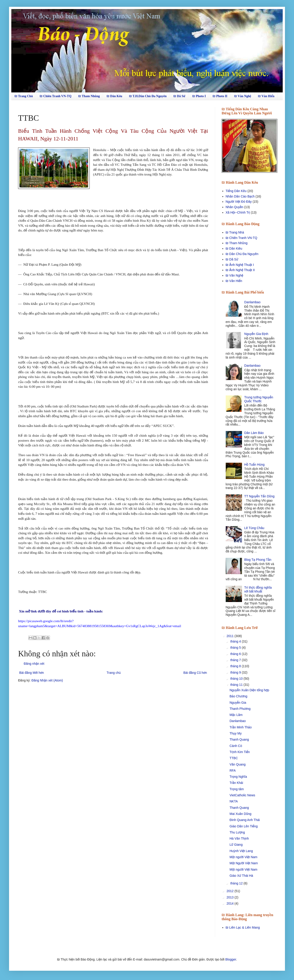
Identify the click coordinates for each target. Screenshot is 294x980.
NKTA (234, 801)
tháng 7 (236, 660)
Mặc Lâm (236, 715)
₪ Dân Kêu (114, 96)
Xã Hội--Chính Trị (238, 212)
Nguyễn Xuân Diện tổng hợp (249, 690)
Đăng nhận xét (34, 664)
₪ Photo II (220, 96)
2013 (231, 897)
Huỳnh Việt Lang (241, 851)
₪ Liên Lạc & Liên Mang (243, 927)
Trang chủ (114, 673)
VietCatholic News (242, 795)
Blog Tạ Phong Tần (258, 560)
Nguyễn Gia (238, 703)
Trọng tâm (237, 789)
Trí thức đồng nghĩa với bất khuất (258, 589)
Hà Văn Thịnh (239, 838)
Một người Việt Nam (243, 857)
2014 (231, 903)
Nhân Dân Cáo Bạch (240, 196)
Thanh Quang (239, 739)
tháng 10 (237, 679)
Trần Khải (236, 783)
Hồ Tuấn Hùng (254, 465)
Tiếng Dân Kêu (236, 191)
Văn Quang (238, 764)
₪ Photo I (199, 96)
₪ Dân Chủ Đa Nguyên (242, 254)
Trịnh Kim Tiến (240, 752)
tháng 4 (236, 641)
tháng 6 (236, 654)
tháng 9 (236, 672)
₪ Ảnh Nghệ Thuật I (240, 265)
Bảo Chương (238, 696)
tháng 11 (237, 685)
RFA (233, 771)
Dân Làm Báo (254, 433)
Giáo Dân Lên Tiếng (244, 826)
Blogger (231, 959)
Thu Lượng (237, 832)
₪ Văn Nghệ (243, 96)
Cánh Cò (236, 746)
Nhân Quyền (235, 207)
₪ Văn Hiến (266, 96)
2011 (231, 636)
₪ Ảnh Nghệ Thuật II (240, 270)
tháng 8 (236, 666)
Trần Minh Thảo (241, 727)
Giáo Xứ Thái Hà (241, 876)
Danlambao (252, 302)
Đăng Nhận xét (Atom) (47, 680)
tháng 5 (236, 648)
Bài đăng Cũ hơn (195, 673)
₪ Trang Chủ (24, 96)
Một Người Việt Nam (244, 863)
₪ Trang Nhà (235, 232)
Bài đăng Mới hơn (32, 673)
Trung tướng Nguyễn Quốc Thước (259, 399)
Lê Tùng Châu (254, 528)
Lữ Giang (236, 845)
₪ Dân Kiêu (234, 248)
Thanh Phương (240, 709)
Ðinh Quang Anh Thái (245, 820)
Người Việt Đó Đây (239, 202)
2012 (231, 891)
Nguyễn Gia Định (256, 334)
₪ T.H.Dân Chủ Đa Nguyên (148, 96)
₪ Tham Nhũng (89, 96)
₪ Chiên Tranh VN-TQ (55, 96)
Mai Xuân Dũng (241, 814)
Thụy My (236, 733)
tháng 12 (237, 883)
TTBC (234, 758)
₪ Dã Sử (179, 96)
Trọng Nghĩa (238, 777)
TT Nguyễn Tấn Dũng (259, 496)
